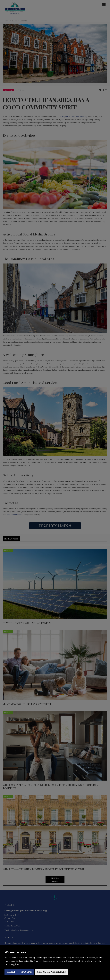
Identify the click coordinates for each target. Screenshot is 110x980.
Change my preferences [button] (51, 972)
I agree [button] (11, 972)
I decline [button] (26, 972)
